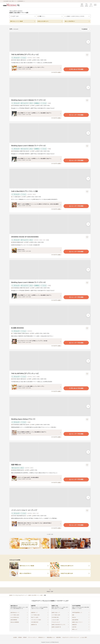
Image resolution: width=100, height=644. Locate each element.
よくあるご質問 (84, 637)
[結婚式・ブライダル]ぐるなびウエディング (18, 595)
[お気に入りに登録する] (87, 55)
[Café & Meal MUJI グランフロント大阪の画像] (50, 179)
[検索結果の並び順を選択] (86, 29)
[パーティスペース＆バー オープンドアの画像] (50, 498)
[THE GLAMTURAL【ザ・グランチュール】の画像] (50, 42)
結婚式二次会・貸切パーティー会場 (35, 595)
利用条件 (25, 637)
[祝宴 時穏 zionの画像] (50, 452)
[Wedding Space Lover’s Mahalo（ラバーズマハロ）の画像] (50, 87)
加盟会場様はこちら (51, 637)
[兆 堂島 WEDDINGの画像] (50, 315)
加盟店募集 (58, 637)
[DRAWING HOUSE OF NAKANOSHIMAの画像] (50, 224)
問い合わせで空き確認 (76, 69)
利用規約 (20, 637)
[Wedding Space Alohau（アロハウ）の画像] (50, 406)
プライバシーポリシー (32, 637)
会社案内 (15, 637)
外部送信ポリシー (42, 637)
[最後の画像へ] (88, 42)
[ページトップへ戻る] (50, 591)
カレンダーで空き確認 (76, 115)
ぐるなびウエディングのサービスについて (71, 637)
